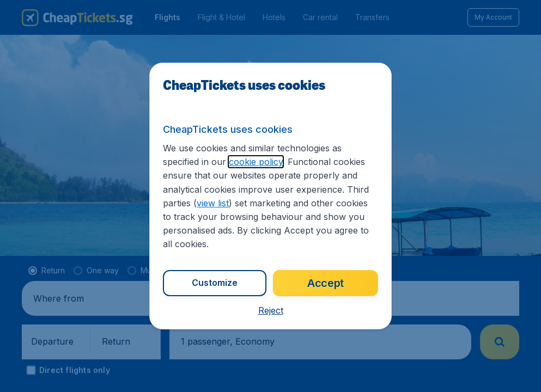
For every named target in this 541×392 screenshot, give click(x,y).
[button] (271, 310)
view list (213, 203)
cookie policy (256, 162)
